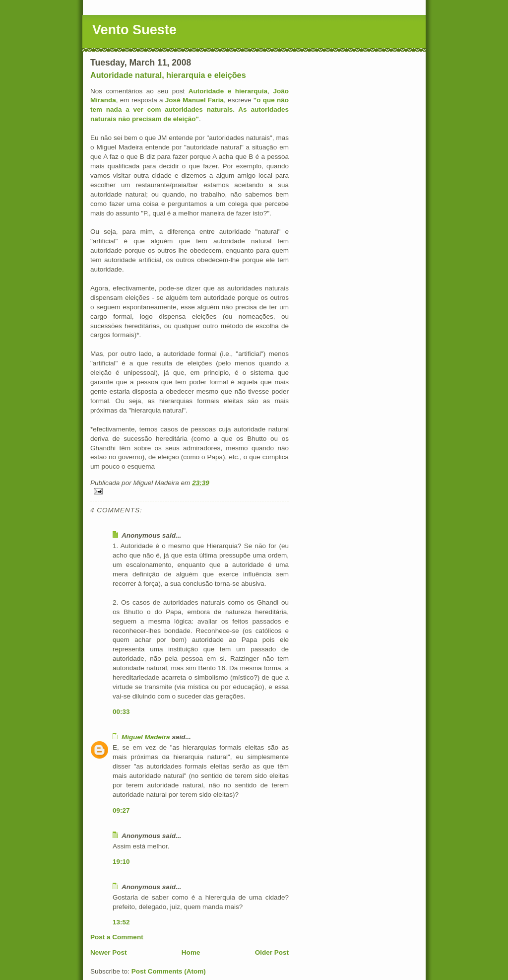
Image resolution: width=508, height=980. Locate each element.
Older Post (272, 952)
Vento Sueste (134, 30)
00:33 (121, 712)
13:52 (121, 922)
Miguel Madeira (146, 737)
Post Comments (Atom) (169, 971)
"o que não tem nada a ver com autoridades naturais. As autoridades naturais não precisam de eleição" (190, 109)
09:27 (121, 810)
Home (191, 952)
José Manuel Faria (194, 100)
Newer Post (109, 952)
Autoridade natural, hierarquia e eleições (168, 75)
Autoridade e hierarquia (228, 91)
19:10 (121, 862)
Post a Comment (117, 937)
